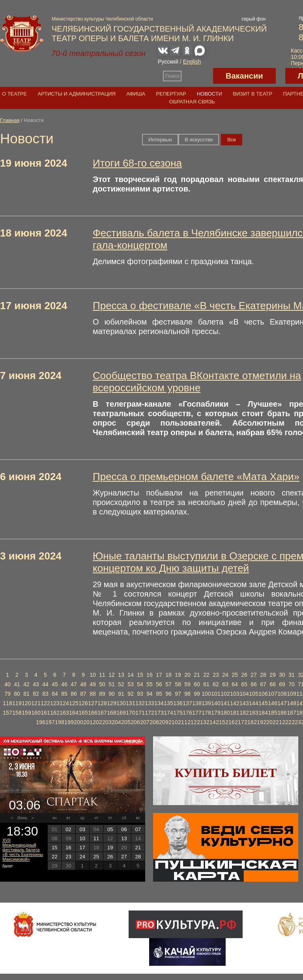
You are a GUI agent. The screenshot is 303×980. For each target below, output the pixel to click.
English (192, 62)
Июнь (22, 818)
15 (140, 675)
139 (206, 703)
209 (164, 722)
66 (254, 684)
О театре (14, 94)
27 (254, 675)
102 (225, 694)
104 (244, 694)
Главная (10, 120)
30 (282, 675)
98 (187, 694)
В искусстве (199, 140)
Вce (232, 140)
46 (64, 684)
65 (244, 684)
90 (112, 694)
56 (159, 684)
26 (244, 675)
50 (102, 684)
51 (112, 684)
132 (140, 703)
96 (168, 694)
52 (121, 684)
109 (291, 694)
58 (178, 684)
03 (82, 829)
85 (64, 694)
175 (178, 713)
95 (159, 694)
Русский (168, 62)
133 (149, 703)
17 (159, 675)
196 (40, 722)
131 (130, 703)
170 (130, 713)
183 (253, 713)
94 (150, 694)
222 (287, 722)
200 (78, 722)
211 (182, 722)
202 (97, 722)
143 (244, 703)
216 (230, 722)
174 (168, 713)
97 (178, 694)
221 (277, 722)
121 (36, 703)
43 (36, 684)
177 (197, 713)
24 (225, 675)
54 (140, 684)
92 (131, 694)
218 (249, 722)
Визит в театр (252, 94)
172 (149, 713)
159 (26, 713)
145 (263, 703)
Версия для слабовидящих (197, 76)
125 (74, 703)
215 (220, 722)
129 (111, 703)
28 (263, 675)
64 (235, 684)
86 (74, 694)
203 (107, 722)
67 (263, 684)
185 (272, 713)
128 (102, 703)
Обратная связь (192, 102)
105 (253, 694)
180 (225, 713)
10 (93, 675)
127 (93, 703)
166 (93, 713)
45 (55, 684)
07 (138, 829)
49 (93, 684)
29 (273, 675)
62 (216, 684)
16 (150, 675)
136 (178, 703)
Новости (209, 94)
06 (124, 829)
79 (7, 694)
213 (201, 722)
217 (239, 722)
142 (235, 703)
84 (55, 694)
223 (296, 722)
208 (154, 722)
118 (7, 703)
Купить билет (226, 773)
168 (111, 713)
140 (216, 703)
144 (253, 703)
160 (36, 713)
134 (159, 703)
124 (64, 703)
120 (26, 703)
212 (192, 722)
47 (74, 684)
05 (110, 829)
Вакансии (244, 76)
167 (102, 713)
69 (282, 684)
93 (140, 694)
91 (121, 694)
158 (17, 713)
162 (55, 713)
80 (17, 694)
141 (225, 703)
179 (216, 713)
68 (273, 684)
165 (83, 713)
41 (17, 684)
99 (197, 694)
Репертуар (171, 94)
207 (145, 722)
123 (55, 703)
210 (173, 722)
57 (168, 684)
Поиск (172, 76)
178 (206, 713)
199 (69, 722)
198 (59, 722)
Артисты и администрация (77, 94)
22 (206, 675)
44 (45, 684)
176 (187, 713)
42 (26, 684)
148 (291, 703)
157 (7, 713)
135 (168, 703)
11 (102, 675)
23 (216, 675)
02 (68, 829)
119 (17, 703)
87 (83, 694)
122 (45, 703)
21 (197, 675)
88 (93, 694)
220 (268, 722)
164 (74, 713)
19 (178, 675)
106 (263, 694)
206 (135, 722)
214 (211, 722)
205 (126, 722)
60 (197, 684)
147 (282, 703)
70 (292, 684)
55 (150, 684)
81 (26, 694)
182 (244, 713)
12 (112, 675)
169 (121, 713)
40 (7, 684)
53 (131, 684)
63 (225, 684)
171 (140, 713)
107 (272, 694)
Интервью (160, 140)
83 (45, 694)
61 (206, 684)
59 (187, 684)
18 (168, 675)
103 (235, 694)
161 (45, 713)
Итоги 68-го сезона (137, 163)
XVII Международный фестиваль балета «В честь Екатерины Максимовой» (23, 850)
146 (272, 703)
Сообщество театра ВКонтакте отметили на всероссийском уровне (197, 382)
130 (121, 703)
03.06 (24, 805)
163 (64, 713)
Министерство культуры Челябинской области (102, 19)
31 (292, 675)
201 (88, 722)
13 (121, 675)
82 (36, 694)
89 (102, 694)
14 (131, 675)
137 (187, 703)
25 (235, 675)
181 (235, 713)
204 (116, 722)
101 (216, 694)
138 (197, 703)
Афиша (136, 94)
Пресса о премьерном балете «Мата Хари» (196, 477)
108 (282, 694)
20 (187, 675)
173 (159, 713)
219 (258, 722)
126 (83, 703)
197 (50, 722)
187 (291, 713)
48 (83, 684)
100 (206, 694)
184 (263, 713)
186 (282, 713)
